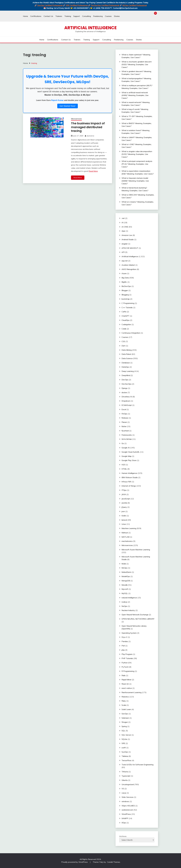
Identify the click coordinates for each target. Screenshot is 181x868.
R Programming (128, 671)
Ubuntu (125, 780)
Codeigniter (126, 324)
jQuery (124, 507)
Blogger (125, 290)
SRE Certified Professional (77, 5)
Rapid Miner (126, 680)
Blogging (125, 295)
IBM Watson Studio (130, 477)
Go (123, 443)
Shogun (125, 722)
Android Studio (128, 239)
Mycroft (125, 589)
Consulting (87, 16)
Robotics (125, 697)
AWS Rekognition (129, 269)
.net (123, 218)
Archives (123, 836)
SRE (123, 743)
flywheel (125, 431)
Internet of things (129, 486)
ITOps (124, 490)
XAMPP (125, 818)
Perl (123, 646)
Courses (108, 16)
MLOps (124, 568)
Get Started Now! (68, 106)
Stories (117, 16)
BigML (124, 282)
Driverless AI (127, 397)
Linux (124, 524)
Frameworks (127, 435)
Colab (124, 329)
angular (125, 244)
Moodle (125, 585)
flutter (124, 426)
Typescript (126, 776)
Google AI (126, 448)
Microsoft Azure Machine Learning (136, 550)
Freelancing (98, 16)
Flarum (124, 422)
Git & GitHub (127, 439)
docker (124, 392)
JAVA (124, 494)
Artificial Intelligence (90, 28)
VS (123, 789)
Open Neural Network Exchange (135, 615)
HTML (124, 469)
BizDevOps (126, 286)
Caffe (124, 312)
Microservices (76, 119)
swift (124, 748)
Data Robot (126, 354)
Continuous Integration (131, 333)
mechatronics (127, 541)
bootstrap (126, 299)
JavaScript (126, 499)
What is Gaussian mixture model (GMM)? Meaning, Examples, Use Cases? (135, 181)
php (123, 650)
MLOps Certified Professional (134, 5)
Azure (124, 273)
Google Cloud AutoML (131, 452)
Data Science (127, 358)
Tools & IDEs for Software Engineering (137, 765)
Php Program (127, 654)
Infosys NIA (126, 482)
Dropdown (126, 401)
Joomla (124, 503)
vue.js (124, 793)
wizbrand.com (127, 810)
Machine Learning (129, 528)
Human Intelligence (129, 473)
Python (125, 663)
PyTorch (125, 667)
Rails (124, 675)
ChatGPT (125, 316)
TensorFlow (126, 760)
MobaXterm (126, 572)
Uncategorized (128, 784)
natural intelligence (129, 598)
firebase (125, 418)
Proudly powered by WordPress (75, 862)
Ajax (123, 231)
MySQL (125, 593)
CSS (123, 341)
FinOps (124, 414)
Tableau (125, 756)
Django (124, 388)
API (123, 252)
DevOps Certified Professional (50, 5)
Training (68, 16)
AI (122, 222)
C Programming (128, 303)
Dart (123, 346)
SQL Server (126, 735)
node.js (124, 602)
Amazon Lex (127, 235)
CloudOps (126, 320)
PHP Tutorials (127, 658)
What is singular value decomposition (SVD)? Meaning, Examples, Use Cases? (137, 154)
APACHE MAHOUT (130, 248)
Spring (124, 726)
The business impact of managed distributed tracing (89, 127)
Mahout (125, 533)
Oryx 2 (124, 637)
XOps (124, 823)
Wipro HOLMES (128, 806)
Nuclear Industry (128, 610)
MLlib (124, 564)
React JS (125, 684)
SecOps (125, 714)
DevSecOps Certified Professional (105, 5)
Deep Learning (128, 371)
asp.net (125, 261)
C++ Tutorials (127, 307)
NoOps (124, 606)
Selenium (125, 718)
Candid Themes (114, 862)
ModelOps (126, 576)
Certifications (36, 16)
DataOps (125, 367)
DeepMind (126, 375)
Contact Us (48, 16)
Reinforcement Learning (131, 692)
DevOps (125, 380)
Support (77, 16)
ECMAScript (127, 405)
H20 (123, 465)
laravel (124, 520)
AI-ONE (125, 227)
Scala (124, 705)
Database (126, 363)
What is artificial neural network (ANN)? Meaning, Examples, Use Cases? (135, 95)
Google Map (127, 456)
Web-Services (127, 797)
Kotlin (124, 516)
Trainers (59, 16)
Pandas (125, 641)
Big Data (125, 278)
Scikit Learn (126, 709)
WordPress (126, 814)
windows (125, 801)
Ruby (124, 701)
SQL (123, 731)
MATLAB (125, 537)
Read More (93, 171)
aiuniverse (90, 136)
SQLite (124, 739)
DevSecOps (127, 384)
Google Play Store (129, 460)
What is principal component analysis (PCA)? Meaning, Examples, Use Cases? (137, 164)
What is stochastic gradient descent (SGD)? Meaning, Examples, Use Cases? (137, 64)
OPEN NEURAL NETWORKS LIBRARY (138, 619)
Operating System (129, 633)
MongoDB (126, 581)
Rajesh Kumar (57, 100)
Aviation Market (128, 265)
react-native (127, 688)
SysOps (125, 752)
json (123, 511)
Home (25, 16)
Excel (124, 409)
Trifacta (125, 772)
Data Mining (127, 350)
